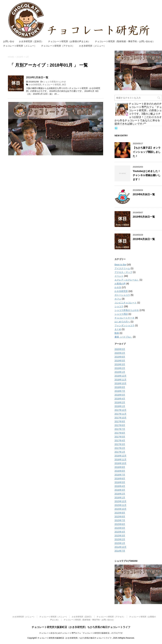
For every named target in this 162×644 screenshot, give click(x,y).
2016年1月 (120, 498)
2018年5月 (120, 395)
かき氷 (118, 287)
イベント (119, 276)
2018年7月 (120, 391)
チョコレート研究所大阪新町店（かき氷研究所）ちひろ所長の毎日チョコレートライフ (81, 627)
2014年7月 (120, 551)
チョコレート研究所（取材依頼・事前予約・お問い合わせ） (125, 41)
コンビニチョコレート (126, 303)
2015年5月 (120, 528)
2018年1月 (120, 406)
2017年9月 (120, 421)
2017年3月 (120, 444)
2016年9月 (120, 467)
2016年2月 (120, 494)
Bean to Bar (120, 265)
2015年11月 (120, 505)
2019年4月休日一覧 (144, 239)
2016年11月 (120, 460)
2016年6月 (120, 479)
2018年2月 (120, 402)
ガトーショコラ (122, 295)
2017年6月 (120, 433)
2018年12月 (120, 376)
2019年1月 (120, 372)
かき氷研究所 (35, 85)
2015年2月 (120, 539)
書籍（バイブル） (123, 337)
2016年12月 (120, 456)
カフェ (118, 299)
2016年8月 (120, 471)
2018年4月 (120, 399)
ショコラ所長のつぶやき (55, 82)
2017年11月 (120, 414)
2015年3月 (120, 536)
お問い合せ (9, 41)
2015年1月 (120, 543)
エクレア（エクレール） (127, 280)
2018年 (20, 57)
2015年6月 (120, 524)
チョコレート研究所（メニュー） (20, 46)
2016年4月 (120, 486)
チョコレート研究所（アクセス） (58, 46)
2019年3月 (120, 364)
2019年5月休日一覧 (144, 217)
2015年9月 (120, 513)
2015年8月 (120, 517)
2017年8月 (120, 425)
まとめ (118, 329)
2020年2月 (120, 353)
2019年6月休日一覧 (144, 194)
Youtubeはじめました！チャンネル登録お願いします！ (147, 175)
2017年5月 (120, 437)
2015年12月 (120, 501)
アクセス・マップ (123, 272)
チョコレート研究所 (52, 85)
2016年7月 (120, 475)
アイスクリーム (122, 268)
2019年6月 (120, 357)
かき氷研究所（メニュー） (92, 46)
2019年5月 (120, 361)
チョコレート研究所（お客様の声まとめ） (69, 41)
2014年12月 (120, 547)
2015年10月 (120, 509)
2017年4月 (120, 440)
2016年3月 (120, 490)
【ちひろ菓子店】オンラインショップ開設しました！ (147, 152)
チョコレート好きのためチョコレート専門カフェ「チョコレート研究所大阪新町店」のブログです (81, 633)
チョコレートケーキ (125, 318)
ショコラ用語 (121, 314)
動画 (117, 333)
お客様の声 (120, 284)
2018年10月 (120, 383)
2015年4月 (120, 532)
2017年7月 (120, 429)
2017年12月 (120, 410)
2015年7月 (120, 520)
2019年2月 (120, 368)
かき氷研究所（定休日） (31, 41)
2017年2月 (120, 448)
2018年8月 (120, 387)
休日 (64, 85)
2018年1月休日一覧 (37, 77)
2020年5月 (120, 349)
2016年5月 (120, 482)
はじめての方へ (122, 322)
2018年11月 (120, 380)
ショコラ (119, 306)
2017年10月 (120, 418)
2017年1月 (120, 452)
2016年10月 (120, 463)
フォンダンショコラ (125, 325)
